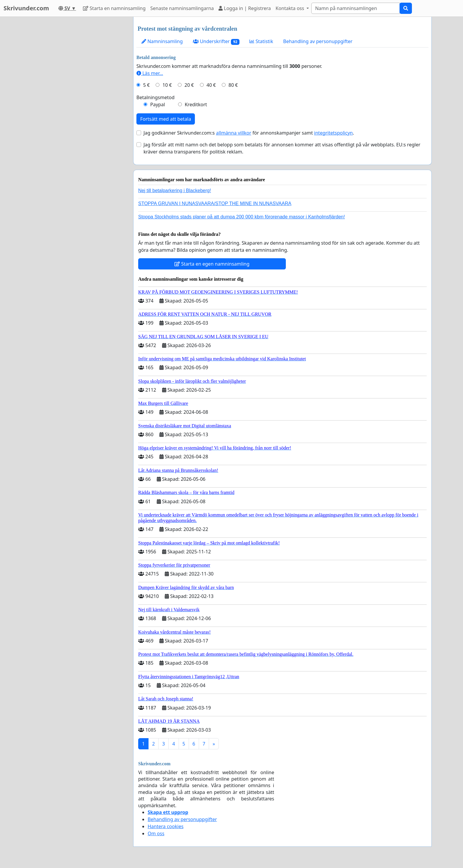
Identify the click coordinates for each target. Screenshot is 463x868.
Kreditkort (196, 104)
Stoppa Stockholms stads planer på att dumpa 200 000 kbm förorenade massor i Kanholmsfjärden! (242, 217)
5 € (146, 85)
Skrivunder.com (26, 8)
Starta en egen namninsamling (212, 264)
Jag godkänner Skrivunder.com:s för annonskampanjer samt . (249, 133)
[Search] (356, 8)
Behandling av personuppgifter (318, 41)
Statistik (261, 41)
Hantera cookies (166, 826)
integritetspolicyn (334, 133)
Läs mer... (150, 73)
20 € (189, 85)
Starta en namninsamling (114, 8)
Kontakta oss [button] (290, 8)
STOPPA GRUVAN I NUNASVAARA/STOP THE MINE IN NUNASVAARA (215, 203)
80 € (233, 85)
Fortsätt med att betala (166, 119)
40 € (211, 85)
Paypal (158, 104)
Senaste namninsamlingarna (182, 8)
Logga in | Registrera (245, 8)
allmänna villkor (233, 133)
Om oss (156, 833)
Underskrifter (216, 41)
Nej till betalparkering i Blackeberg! (175, 191)
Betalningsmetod (155, 97)
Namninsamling (162, 41)
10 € (167, 85)
